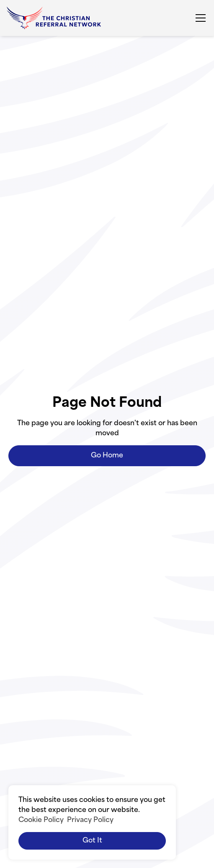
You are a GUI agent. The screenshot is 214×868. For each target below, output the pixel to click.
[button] (199, 18)
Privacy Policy (90, 820)
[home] (54, 18)
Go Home (107, 456)
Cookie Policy (41, 820)
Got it (92, 841)
